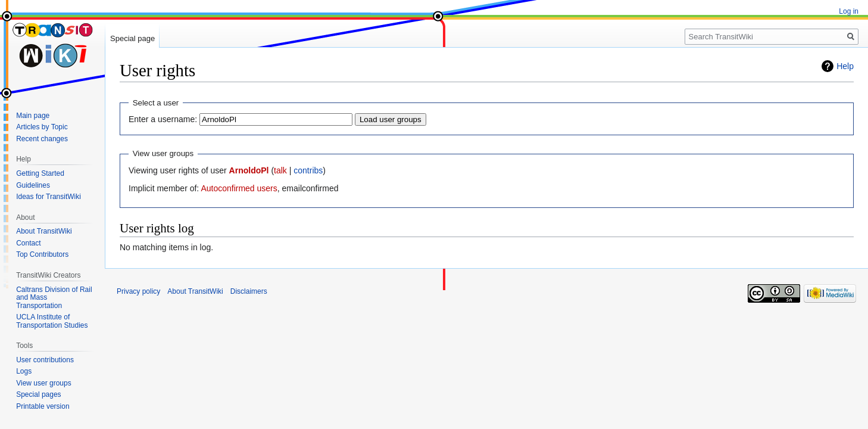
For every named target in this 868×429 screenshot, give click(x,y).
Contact (28, 243)
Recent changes (42, 139)
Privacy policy (138, 291)
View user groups (44, 383)
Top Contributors (42, 254)
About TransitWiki (44, 231)
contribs (308, 170)
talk (280, 170)
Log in (849, 11)
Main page (33, 116)
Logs (24, 371)
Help (845, 66)
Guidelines (33, 185)
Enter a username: (163, 119)
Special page (132, 38)
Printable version (43, 406)
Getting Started (40, 173)
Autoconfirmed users (239, 188)
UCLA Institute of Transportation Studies (52, 321)
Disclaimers (249, 291)
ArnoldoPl (249, 170)
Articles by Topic (42, 127)
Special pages (38, 394)
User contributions (45, 360)
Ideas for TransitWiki (49, 197)
